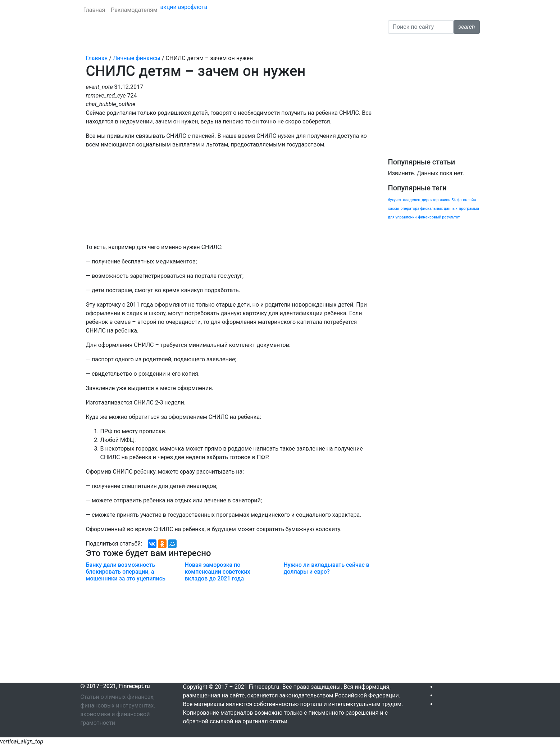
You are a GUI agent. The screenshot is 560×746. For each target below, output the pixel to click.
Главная (94, 10)
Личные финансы (200, 44)
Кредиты (117, 44)
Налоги (284, 44)
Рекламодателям (134, 10)
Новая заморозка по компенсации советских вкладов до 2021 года (217, 572)
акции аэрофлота (184, 7)
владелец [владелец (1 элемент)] (411, 200)
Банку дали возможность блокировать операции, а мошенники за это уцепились (126, 572)
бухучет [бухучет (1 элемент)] (395, 200)
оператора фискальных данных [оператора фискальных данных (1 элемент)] (429, 209)
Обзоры (340, 44)
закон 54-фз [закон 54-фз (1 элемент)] (451, 200)
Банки (92, 44)
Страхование (153, 44)
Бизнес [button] (310, 44)
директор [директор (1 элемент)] (430, 200)
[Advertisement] (229, 632)
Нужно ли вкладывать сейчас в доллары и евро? (326, 568)
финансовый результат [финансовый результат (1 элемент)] (439, 217)
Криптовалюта (249, 44)
